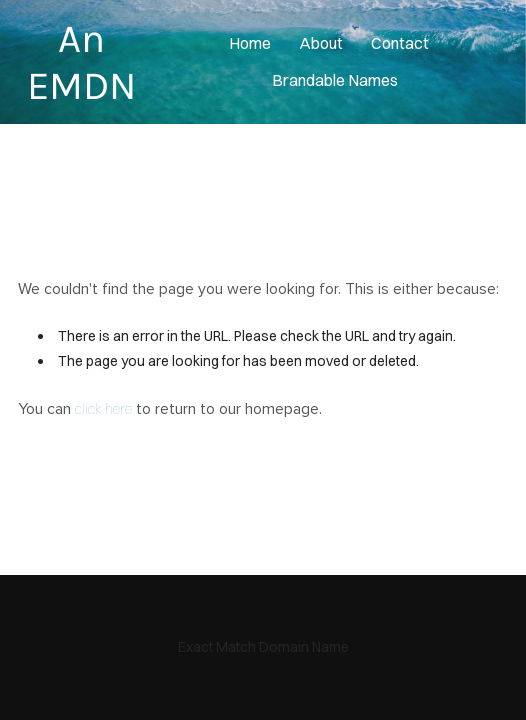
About (321, 43)
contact (400, 43)
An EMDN (81, 62)
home (250, 43)
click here (103, 409)
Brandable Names (335, 80)
